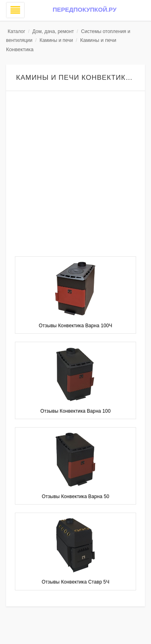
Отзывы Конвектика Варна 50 (76, 497)
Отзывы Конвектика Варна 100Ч (75, 326)
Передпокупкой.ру (85, 9)
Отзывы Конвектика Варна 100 (75, 411)
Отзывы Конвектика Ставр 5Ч (76, 582)
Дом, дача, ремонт (53, 31)
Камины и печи (56, 40)
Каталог (17, 31)
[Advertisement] (75, 175)
